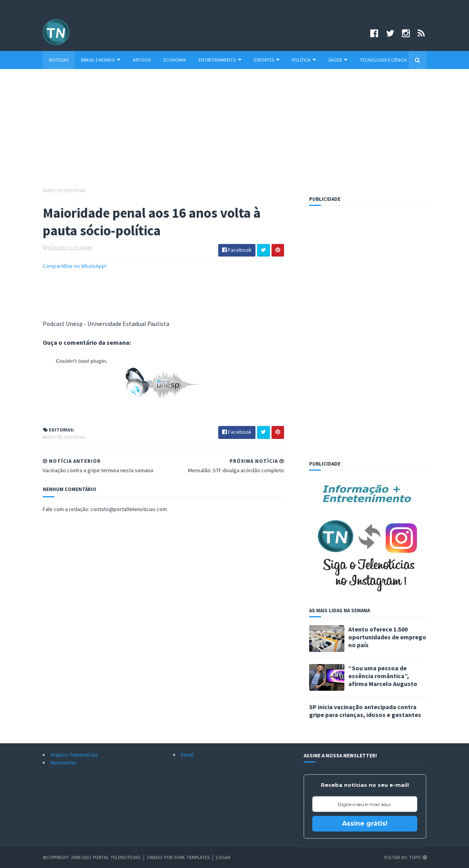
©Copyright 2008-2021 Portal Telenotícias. (92, 857)
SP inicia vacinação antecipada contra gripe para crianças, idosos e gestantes (365, 711)
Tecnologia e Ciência (383, 60)
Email (187, 755)
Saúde (338, 60)
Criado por (160, 857)
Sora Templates (192, 857)
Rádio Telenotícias (64, 190)
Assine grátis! (365, 823)
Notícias (59, 60)
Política (304, 60)
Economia (175, 60)
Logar (223, 857)
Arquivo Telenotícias (74, 755)
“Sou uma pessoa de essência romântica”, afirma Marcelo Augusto (383, 676)
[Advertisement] (235, 132)
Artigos (142, 60)
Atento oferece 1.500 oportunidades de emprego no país (387, 637)
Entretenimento (220, 60)
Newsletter (64, 762)
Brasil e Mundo (101, 60)
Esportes (267, 60)
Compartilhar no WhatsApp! (74, 266)
